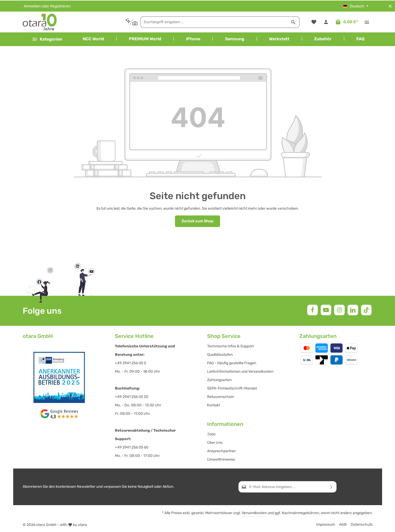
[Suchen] (279, 22)
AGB (343, 524)
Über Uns (215, 442)
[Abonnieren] (331, 486)
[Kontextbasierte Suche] (117, 21)
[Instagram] (339, 309)
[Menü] (47, 39)
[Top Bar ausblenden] (390, 6)
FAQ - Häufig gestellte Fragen (232, 363)
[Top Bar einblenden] (367, 22)
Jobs (211, 434)
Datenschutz (362, 524)
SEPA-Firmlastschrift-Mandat (232, 388)
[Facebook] (313, 309)
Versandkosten (254, 512)
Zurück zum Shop (198, 221)
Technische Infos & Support (230, 346)
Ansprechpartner (221, 450)
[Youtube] (326, 309)
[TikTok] (366, 309)
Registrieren (60, 6)
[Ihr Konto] (326, 22)
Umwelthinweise (221, 459)
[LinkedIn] (353, 309)
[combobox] (199, 22)
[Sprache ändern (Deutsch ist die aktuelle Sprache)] (356, 6)
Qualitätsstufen (220, 354)
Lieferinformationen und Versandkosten (240, 371)
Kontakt (214, 405)
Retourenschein (221, 396)
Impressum (326, 524)
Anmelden (32, 6)
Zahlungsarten (219, 379)
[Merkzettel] (314, 22)
